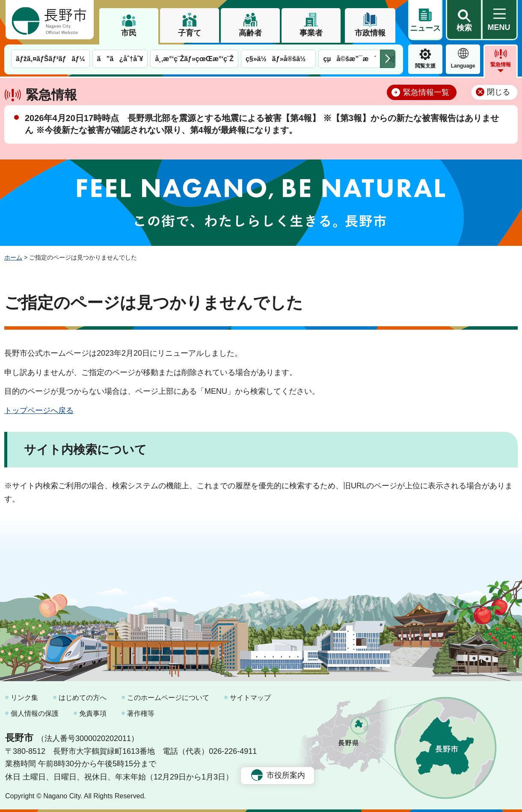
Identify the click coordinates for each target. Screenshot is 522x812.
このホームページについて (168, 698)
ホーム (13, 257)
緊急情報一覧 (426, 92)
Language (463, 66)
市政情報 (370, 33)
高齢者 (250, 33)
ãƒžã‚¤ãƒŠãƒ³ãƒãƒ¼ (50, 59)
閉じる (498, 92)
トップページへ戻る (39, 410)
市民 (129, 33)
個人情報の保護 (35, 713)
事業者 (311, 33)
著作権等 (141, 713)
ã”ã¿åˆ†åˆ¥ (120, 59)
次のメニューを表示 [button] (388, 59)
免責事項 (93, 713)
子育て (190, 33)
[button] (464, 20)
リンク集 (24, 698)
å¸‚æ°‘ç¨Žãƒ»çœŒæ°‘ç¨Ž (194, 59)
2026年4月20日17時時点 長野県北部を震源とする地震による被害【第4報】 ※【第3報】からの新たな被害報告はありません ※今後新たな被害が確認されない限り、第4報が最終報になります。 (262, 124)
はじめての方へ (83, 698)
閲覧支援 (425, 66)
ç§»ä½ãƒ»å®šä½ (278, 59)
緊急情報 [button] (501, 65)
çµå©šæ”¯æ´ (350, 59)
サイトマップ (250, 698)
